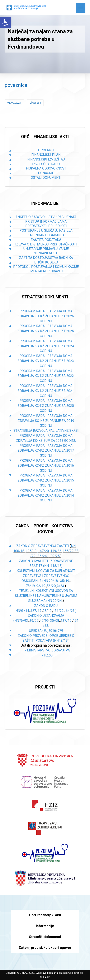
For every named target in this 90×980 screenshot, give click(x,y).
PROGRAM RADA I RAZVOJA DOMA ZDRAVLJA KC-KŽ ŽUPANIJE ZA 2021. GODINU (46, 391)
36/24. (43, 556)
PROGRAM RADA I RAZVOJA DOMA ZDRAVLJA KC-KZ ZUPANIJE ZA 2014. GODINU (46, 495)
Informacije (45, 926)
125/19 (31, 551)
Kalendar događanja (46, 235)
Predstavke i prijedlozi (46, 226)
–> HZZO (46, 655)
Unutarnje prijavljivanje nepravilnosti (46, 251)
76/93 (23, 621)
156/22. (68, 551)
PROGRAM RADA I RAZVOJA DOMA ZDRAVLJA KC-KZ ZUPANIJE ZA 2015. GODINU (46, 480)
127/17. (36, 611)
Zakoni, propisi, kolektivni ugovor (45, 948)
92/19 (41, 586)
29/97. (34, 621)
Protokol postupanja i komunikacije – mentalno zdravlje (46, 269)
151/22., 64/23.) (65, 611)
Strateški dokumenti (45, 937)
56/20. (52, 586)
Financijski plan (46, 155)
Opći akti (46, 150)
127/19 (66, 621)
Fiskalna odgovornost (46, 168)
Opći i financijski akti (45, 915)
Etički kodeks (46, 262)
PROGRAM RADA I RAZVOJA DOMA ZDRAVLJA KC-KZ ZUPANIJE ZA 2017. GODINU (46, 451)
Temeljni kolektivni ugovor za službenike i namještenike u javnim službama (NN (46, 596)
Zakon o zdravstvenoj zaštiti (43, 546)
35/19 (65, 581)
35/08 (55, 621)
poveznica (16, 85)
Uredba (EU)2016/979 (46, 631)
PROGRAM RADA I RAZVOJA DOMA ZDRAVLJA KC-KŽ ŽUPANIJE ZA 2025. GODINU (46, 331)
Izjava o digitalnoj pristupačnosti (46, 244)
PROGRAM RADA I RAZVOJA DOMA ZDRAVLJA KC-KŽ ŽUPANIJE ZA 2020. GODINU (46, 406)
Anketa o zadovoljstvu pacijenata (46, 217)
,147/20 (43, 551)
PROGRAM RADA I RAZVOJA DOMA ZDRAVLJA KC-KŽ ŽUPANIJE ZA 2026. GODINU (46, 316)
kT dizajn (45, 977)
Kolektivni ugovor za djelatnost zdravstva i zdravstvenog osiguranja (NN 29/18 (46, 576)
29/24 (57, 601)
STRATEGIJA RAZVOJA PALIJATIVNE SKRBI (46, 431)
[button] (5, 22)
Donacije (46, 173)
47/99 (44, 621)
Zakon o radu (46, 606)
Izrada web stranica (72, 973)
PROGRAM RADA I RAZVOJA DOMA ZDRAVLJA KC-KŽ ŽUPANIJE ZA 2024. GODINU (46, 346)
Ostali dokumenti (46, 178)
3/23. (61, 586)
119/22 (56, 551)
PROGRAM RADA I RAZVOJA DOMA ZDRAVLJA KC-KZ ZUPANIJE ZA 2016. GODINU (46, 466)
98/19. (47, 611)
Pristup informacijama (46, 222)
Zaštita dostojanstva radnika (46, 258)
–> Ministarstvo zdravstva (46, 650)
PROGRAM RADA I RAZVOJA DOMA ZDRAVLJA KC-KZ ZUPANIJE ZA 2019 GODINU (46, 421)
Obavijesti (35, 103)
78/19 (30, 586)
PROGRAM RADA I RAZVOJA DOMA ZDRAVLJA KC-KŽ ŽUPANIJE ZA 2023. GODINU (46, 361)
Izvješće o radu (46, 164)
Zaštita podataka (46, 240)
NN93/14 (22, 611)
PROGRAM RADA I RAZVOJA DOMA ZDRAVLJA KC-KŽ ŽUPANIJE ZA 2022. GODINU (46, 376)
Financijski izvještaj (46, 159)
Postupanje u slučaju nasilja (46, 231)
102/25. (55, 556)
